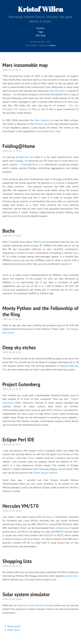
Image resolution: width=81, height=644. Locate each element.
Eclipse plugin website (45, 473)
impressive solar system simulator (35, 605)
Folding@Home (19, 146)
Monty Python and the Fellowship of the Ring (40, 311)
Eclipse (31, 458)
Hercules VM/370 (21, 506)
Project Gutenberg (21, 384)
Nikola (53, 45)
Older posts (14, 630)
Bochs (8, 231)
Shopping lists (17, 561)
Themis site (41, 124)
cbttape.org (62, 528)
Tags (41, 32)
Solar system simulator (26, 594)
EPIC (76, 462)
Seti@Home (22, 157)
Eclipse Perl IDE (18, 440)
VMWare (37, 242)
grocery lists (72, 576)
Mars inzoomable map (25, 65)
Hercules (47, 517)
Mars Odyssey (42, 120)
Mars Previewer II (58, 91)
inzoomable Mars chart (48, 131)
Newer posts (14, 626)
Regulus (64, 366)
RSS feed (41, 35)
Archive (40, 28)
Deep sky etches (19, 347)
